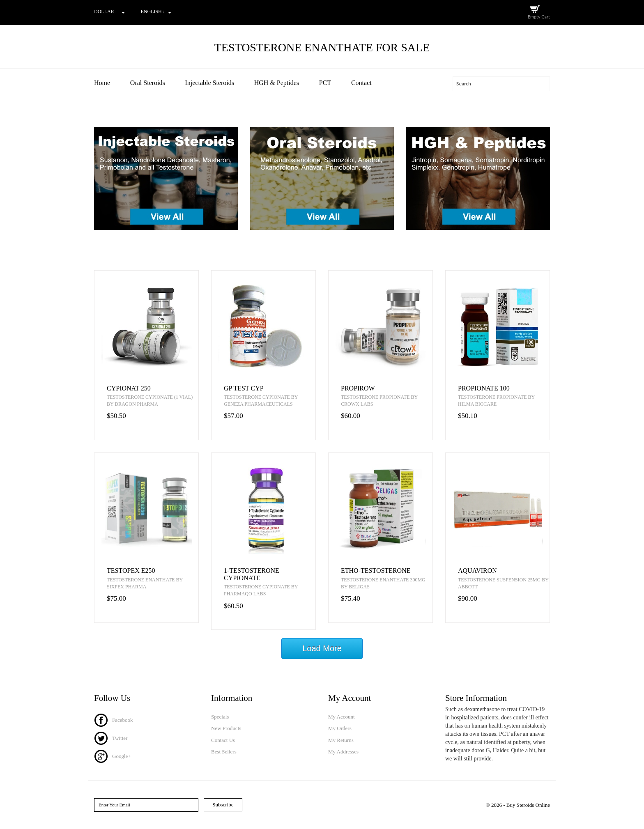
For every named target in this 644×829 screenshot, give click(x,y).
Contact (361, 83)
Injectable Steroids (209, 83)
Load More (322, 648)
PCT (325, 83)
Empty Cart (539, 17)
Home (102, 83)
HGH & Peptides (277, 83)
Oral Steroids (148, 83)
